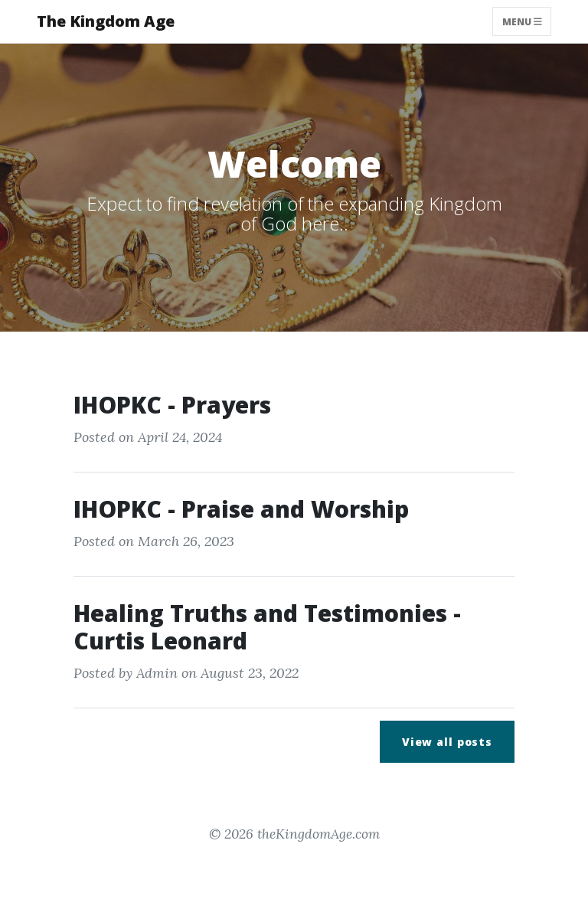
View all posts (447, 742)
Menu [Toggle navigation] (522, 21)
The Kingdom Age (106, 21)
